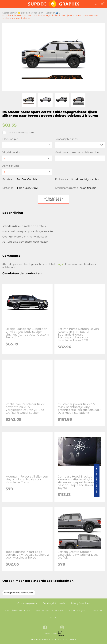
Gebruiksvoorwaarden (18, 610)
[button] (29, 100)
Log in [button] (61, 264)
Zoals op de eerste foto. (18, 133)
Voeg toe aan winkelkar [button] (54, 199)
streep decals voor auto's (19, 593)
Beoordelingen (77, 610)
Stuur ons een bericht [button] (97, 480)
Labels (54, 618)
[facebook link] (45, 628)
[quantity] (27, 172)
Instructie (96, 610)
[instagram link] (62, 628)
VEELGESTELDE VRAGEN (49, 610)
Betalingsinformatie (54, 603)
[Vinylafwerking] (27, 158)
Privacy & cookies (80, 603)
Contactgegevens (27, 603)
